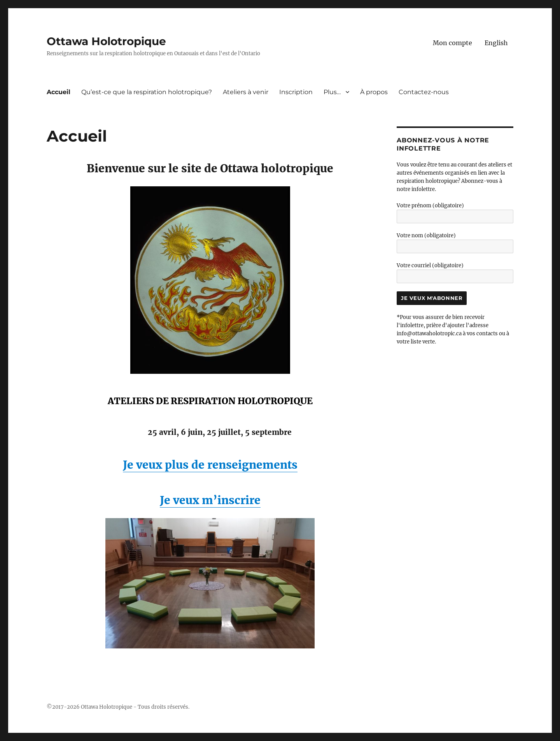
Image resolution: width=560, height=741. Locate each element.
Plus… (332, 92)
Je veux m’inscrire (210, 500)
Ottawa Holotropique (106, 41)
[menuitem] (496, 43)
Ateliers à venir (246, 92)
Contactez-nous (424, 92)
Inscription (296, 92)
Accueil (59, 92)
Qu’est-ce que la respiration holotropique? (147, 92)
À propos (374, 92)
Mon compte (452, 43)
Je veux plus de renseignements (210, 465)
